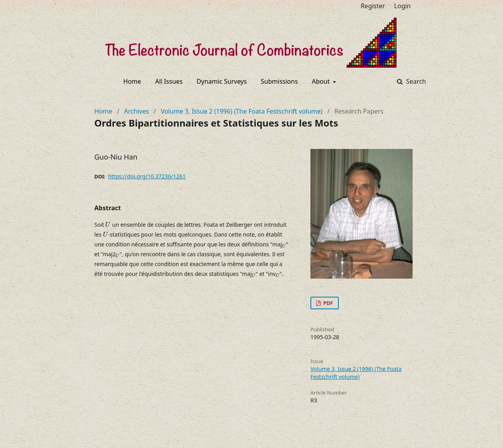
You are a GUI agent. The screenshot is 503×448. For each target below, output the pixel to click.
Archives (137, 111)
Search (415, 81)
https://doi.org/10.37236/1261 (147, 176)
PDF (327, 303)
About (322, 81)
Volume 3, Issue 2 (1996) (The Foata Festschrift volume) (242, 111)
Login (402, 6)
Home (132, 81)
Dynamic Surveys (222, 81)
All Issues (169, 81)
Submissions (279, 81)
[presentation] (108, 225)
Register (373, 6)
